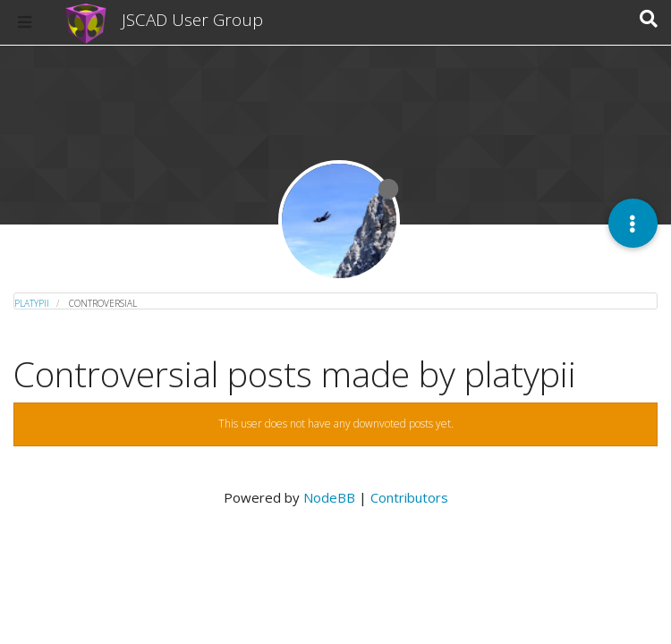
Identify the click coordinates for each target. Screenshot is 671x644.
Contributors (409, 497)
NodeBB (329, 497)
